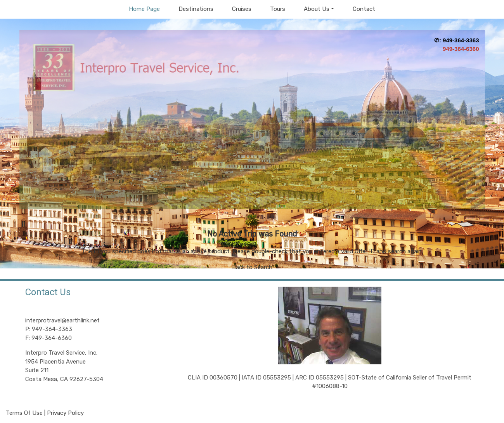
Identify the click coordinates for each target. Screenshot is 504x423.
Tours (278, 9)
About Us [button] (317, 9)
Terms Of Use (24, 413)
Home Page (144, 9)
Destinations (196, 9)
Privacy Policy (65, 413)
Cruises (242, 9)
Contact (364, 9)
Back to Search (252, 267)
